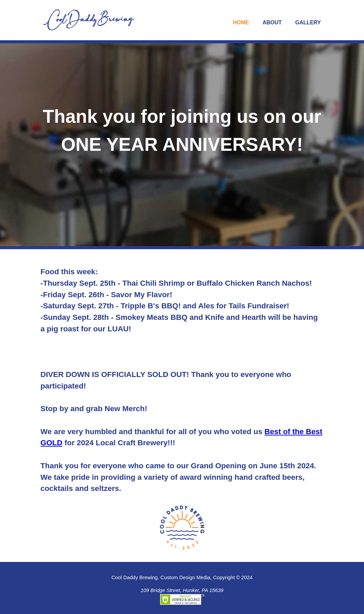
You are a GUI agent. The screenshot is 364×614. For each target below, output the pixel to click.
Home (241, 22)
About (272, 22)
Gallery (308, 22)
